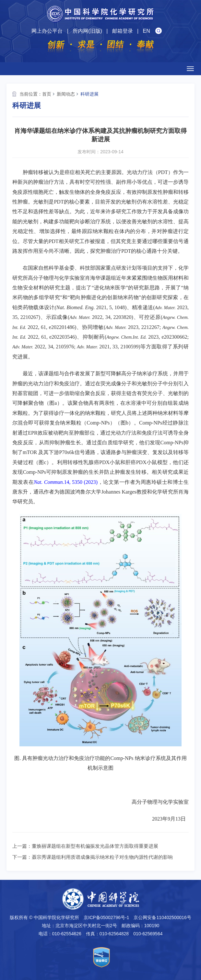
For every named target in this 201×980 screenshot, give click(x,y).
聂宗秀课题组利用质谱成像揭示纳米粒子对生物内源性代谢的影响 (102, 857)
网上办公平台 (47, 31)
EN (147, 31)
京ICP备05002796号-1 (106, 917)
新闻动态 (66, 94)
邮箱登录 (123, 31)
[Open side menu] (190, 69)
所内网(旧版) (87, 31)
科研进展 (89, 94)
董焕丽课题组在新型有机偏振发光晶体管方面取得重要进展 (95, 846)
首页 (47, 94)
